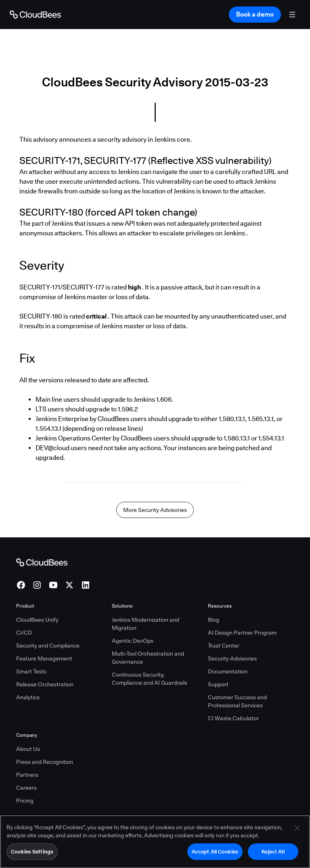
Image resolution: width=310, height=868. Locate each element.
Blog (214, 620)
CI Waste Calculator (233, 718)
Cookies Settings (32, 854)
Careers (26, 788)
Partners (27, 775)
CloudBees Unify (37, 620)
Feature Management (44, 658)
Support (218, 684)
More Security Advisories (155, 510)
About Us (28, 749)
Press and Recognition (45, 762)
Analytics (28, 697)
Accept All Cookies (215, 854)
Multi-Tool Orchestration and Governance (148, 658)
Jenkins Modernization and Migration (146, 624)
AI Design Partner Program (242, 633)
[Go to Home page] (35, 15)
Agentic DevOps (133, 641)
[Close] (297, 831)
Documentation (228, 671)
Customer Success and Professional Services (237, 701)
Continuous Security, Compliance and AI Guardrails (150, 679)
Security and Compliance (48, 646)
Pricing (25, 801)
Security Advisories (232, 658)
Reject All (273, 854)
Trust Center (224, 646)
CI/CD (24, 633)
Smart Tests (31, 671)
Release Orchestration (45, 684)
